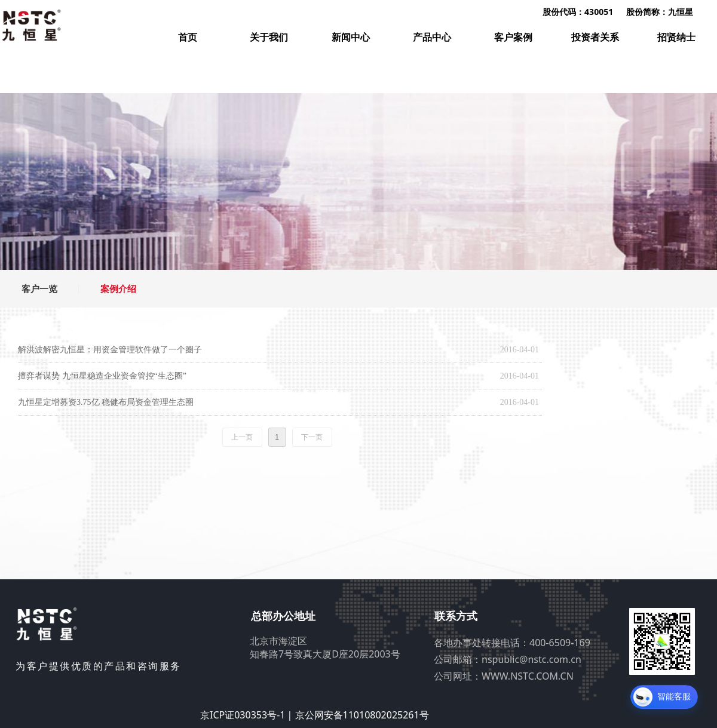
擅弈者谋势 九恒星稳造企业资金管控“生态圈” (102, 376)
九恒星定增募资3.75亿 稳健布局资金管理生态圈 (106, 402)
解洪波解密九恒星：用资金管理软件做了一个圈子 (110, 350)
